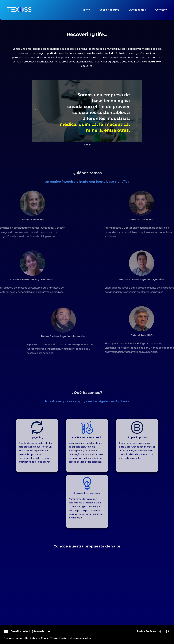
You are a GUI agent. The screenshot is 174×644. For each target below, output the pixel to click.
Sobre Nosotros (109, 10)
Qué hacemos (137, 10)
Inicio (87, 10)
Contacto (161, 10)
